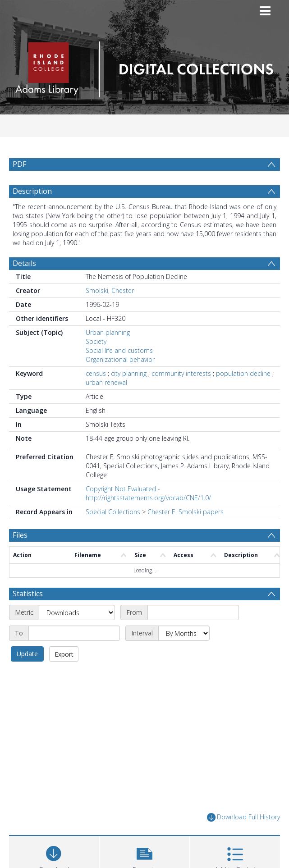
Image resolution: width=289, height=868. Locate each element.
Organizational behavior (120, 359)
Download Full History (243, 817)
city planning (129, 373)
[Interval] (184, 633)
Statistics (28, 594)
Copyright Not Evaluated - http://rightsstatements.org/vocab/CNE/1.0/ (148, 493)
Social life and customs (119, 350)
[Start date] (193, 612)
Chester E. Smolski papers (186, 512)
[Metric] (77, 612)
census (96, 373)
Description (32, 191)
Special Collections (113, 512)
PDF (19, 164)
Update (27, 654)
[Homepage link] (144, 67)
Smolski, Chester (110, 290)
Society (96, 341)
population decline (243, 373)
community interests (181, 373)
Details (24, 263)
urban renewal (106, 382)
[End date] (74, 633)
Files (20, 535)
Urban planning (108, 332)
